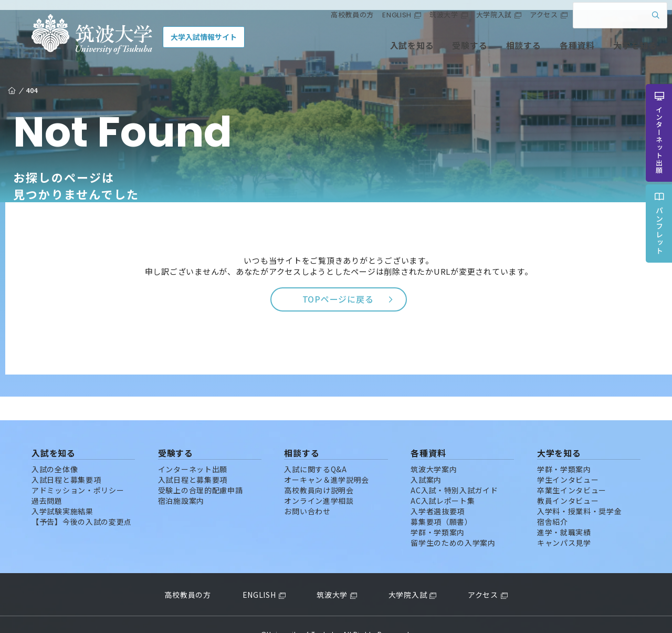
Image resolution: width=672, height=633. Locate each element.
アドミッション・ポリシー (78, 470)
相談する (499, 51)
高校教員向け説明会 (319, 470)
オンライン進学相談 (319, 481)
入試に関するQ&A (315, 449)
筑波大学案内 (434, 449)
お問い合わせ (307, 491)
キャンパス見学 (564, 523)
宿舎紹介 (553, 502)
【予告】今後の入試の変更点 (82, 502)
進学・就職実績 (564, 512)
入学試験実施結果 (62, 491)
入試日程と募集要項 (66, 460)
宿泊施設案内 (181, 481)
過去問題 (47, 481)
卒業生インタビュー (572, 470)
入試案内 (426, 460)
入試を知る (388, 51)
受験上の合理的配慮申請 (201, 470)
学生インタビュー (568, 460)
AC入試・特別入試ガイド (454, 470)
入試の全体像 (55, 449)
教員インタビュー (568, 481)
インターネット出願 (193, 449)
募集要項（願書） (442, 502)
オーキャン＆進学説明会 (327, 460)
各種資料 (553, 51)
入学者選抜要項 (438, 491)
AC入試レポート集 (443, 481)
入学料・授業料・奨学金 (580, 491)
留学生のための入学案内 (453, 523)
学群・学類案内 (438, 512)
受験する (445, 51)
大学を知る (611, 51)
